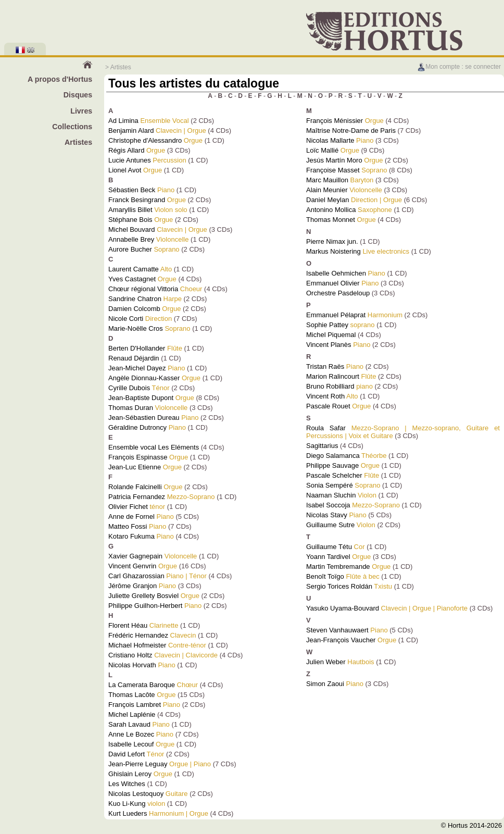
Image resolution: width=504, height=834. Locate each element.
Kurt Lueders (128, 813)
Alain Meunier (327, 190)
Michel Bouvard (132, 229)
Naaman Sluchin (331, 495)
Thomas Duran (131, 408)
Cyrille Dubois (129, 388)
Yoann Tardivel (328, 557)
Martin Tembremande (338, 567)
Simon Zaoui (325, 684)
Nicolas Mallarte (330, 140)
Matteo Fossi (128, 526)
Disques (78, 95)
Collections (72, 127)
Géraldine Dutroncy (137, 427)
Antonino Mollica (331, 210)
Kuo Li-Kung (127, 804)
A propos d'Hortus (60, 79)
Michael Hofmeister (137, 645)
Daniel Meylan (327, 200)
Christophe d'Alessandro (145, 140)
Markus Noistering (333, 251)
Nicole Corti (126, 319)
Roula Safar (326, 428)
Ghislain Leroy (130, 774)
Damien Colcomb (134, 309)
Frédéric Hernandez (138, 635)
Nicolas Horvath (132, 665)
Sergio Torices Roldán (339, 586)
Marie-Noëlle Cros (136, 328)
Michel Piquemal (331, 335)
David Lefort (127, 754)
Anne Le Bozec (131, 734)
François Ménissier (335, 121)
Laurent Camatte (134, 269)
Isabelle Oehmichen (336, 273)
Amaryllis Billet (130, 210)
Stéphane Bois (130, 220)
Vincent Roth (325, 396)
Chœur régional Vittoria (143, 289)
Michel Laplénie (132, 714)
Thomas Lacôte (132, 695)
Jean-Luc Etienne (135, 467)
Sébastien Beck (132, 190)
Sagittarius (322, 446)
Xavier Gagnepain (135, 556)
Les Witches (127, 784)
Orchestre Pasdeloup (338, 293)
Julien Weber (326, 662)
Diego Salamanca (333, 456)
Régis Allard (126, 150)
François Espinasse (138, 457)
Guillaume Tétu (329, 547)
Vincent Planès (329, 345)
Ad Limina (123, 121)
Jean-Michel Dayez (137, 368)
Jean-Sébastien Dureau (144, 418)
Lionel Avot (125, 170)
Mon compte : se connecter (459, 67)
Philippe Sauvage (332, 465)
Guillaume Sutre (330, 525)
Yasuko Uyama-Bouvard (343, 608)
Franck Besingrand (137, 200)
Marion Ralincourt (333, 376)
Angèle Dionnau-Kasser (144, 378)
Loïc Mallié (322, 150)
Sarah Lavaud (129, 724)
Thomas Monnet (331, 220)
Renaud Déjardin (134, 358)
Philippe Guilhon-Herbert (145, 606)
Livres (81, 111)
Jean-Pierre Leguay (138, 764)
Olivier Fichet (128, 507)
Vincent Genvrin (132, 566)
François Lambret (135, 705)
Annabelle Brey (131, 239)
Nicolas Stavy (327, 515)
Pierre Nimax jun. (332, 241)
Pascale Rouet (328, 406)
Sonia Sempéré (330, 485)
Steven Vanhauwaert (337, 630)
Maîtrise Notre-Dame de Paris (351, 130)
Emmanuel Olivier (333, 283)
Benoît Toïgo (325, 576)
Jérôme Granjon (133, 586)
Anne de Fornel (131, 516)
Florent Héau (128, 625)
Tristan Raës (325, 366)
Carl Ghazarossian (136, 576)
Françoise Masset (333, 170)
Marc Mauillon (327, 180)
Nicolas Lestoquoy (136, 794)
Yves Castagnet (132, 279)
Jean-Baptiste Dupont (141, 398)
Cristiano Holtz (130, 655)
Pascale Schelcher (334, 475)
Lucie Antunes (130, 160)
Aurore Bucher (130, 249)
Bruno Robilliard (330, 386)
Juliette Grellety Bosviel (143, 596)
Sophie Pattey (327, 325)
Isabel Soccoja (328, 505)
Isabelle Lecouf (131, 744)
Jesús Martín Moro (334, 160)
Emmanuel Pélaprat (336, 315)
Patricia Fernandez (137, 497)
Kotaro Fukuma (131, 536)
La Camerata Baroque (142, 685)
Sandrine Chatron (135, 299)
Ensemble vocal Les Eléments (154, 447)
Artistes (78, 142)
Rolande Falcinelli (135, 487)
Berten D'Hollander (137, 348)
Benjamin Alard (131, 130)
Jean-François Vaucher (341, 640)
